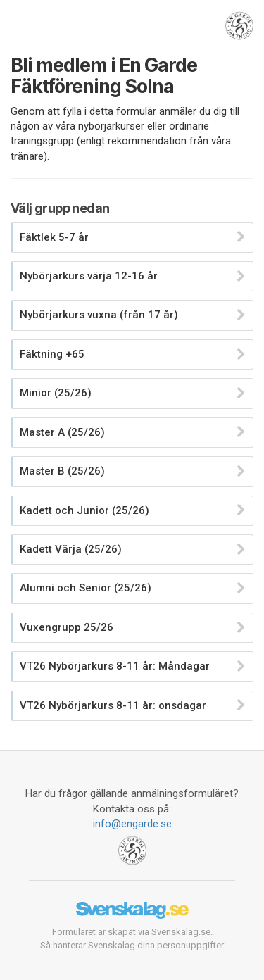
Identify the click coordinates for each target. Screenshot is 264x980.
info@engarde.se (132, 824)
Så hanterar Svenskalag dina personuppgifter (132, 945)
